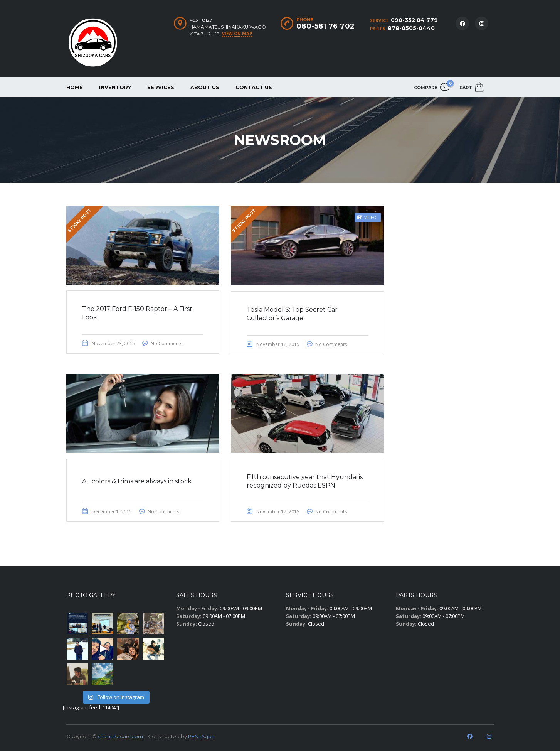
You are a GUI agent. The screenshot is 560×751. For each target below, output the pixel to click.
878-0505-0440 (411, 28)
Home (75, 87)
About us (205, 87)
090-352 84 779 (414, 20)
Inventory (115, 87)
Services (161, 87)
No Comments (166, 343)
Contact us (254, 87)
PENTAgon (201, 736)
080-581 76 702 (326, 26)
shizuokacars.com (120, 736)
